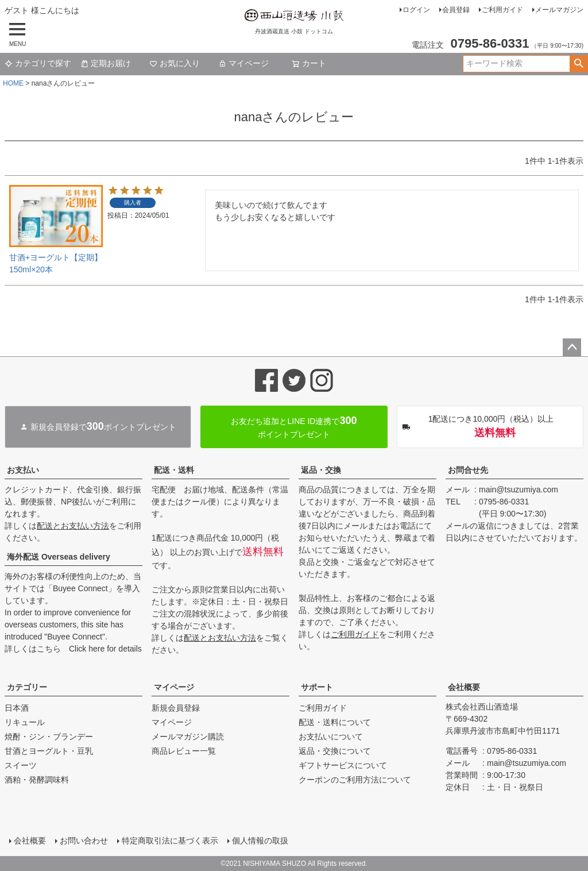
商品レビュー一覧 (184, 751)
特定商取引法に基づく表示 (170, 841)
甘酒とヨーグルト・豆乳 (49, 751)
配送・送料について (335, 722)
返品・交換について (335, 751)
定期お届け (106, 63)
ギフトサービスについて (343, 765)
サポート (317, 687)
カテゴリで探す (38, 63)
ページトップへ (572, 348)
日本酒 (17, 708)
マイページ (243, 63)
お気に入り (175, 63)
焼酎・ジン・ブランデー (49, 737)
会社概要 (464, 687)
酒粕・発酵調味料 (37, 780)
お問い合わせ (84, 841)
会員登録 (456, 10)
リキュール (25, 722)
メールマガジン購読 (188, 737)
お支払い (23, 470)
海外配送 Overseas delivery (59, 557)
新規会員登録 (176, 708)
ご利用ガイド (502, 10)
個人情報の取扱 (260, 841)
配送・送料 (174, 470)
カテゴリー (27, 687)
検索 (579, 64)
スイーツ (21, 765)
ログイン (416, 10)
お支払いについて (331, 737)
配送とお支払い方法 (73, 526)
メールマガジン (559, 10)
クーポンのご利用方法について (355, 780)
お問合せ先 (468, 470)
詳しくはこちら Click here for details (73, 649)
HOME (13, 83)
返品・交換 (321, 470)
